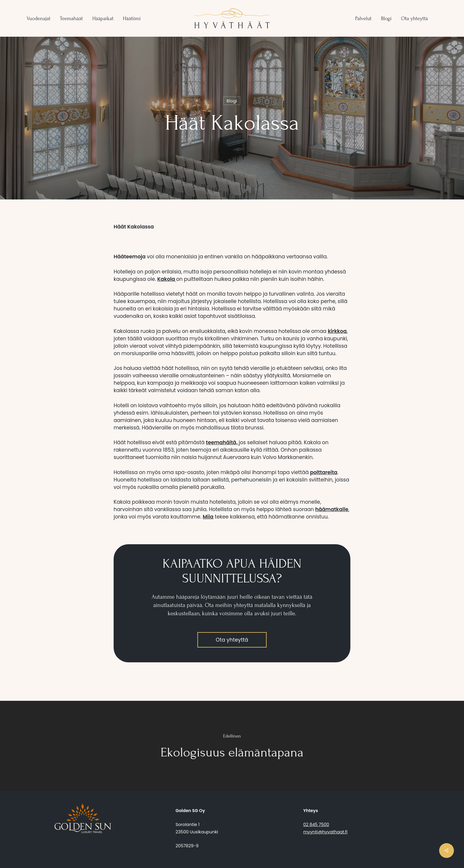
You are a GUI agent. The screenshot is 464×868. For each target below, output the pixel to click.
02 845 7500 (316, 824)
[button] (232, 640)
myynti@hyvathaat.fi (326, 832)
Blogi (232, 101)
